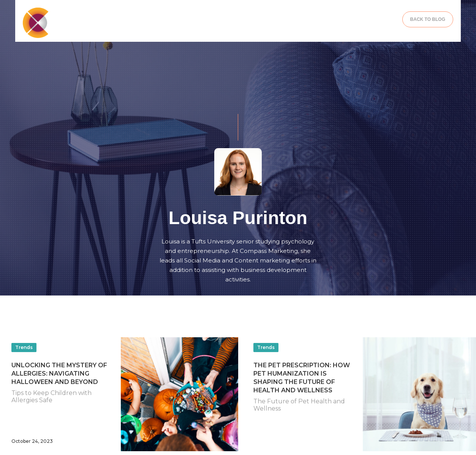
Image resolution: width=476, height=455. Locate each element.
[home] (78, 23)
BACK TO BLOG (428, 19)
